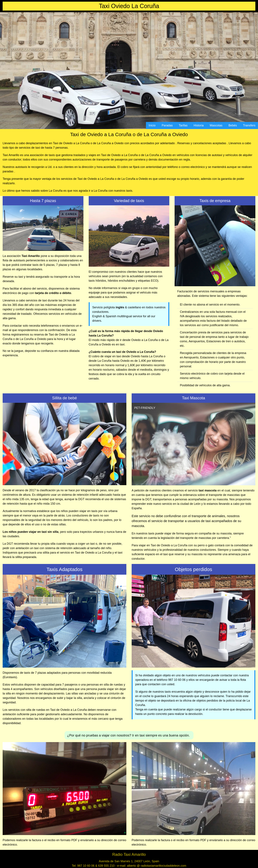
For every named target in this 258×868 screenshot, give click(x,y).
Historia (199, 125)
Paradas (167, 125)
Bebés (233, 125)
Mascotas (216, 125)
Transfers (249, 125)
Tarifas (183, 125)
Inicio (152, 125)
